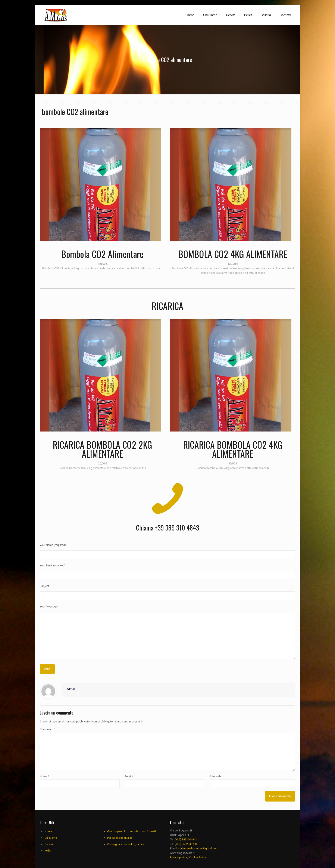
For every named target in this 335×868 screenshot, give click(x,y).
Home (48, 853)
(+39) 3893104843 (186, 861)
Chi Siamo (51, 860)
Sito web (215, 798)
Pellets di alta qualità (120, 860)
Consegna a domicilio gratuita (126, 866)
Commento (48, 751)
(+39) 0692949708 (186, 866)
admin (71, 711)
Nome (44, 798)
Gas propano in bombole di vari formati (132, 853)
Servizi (49, 866)
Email (129, 798)
